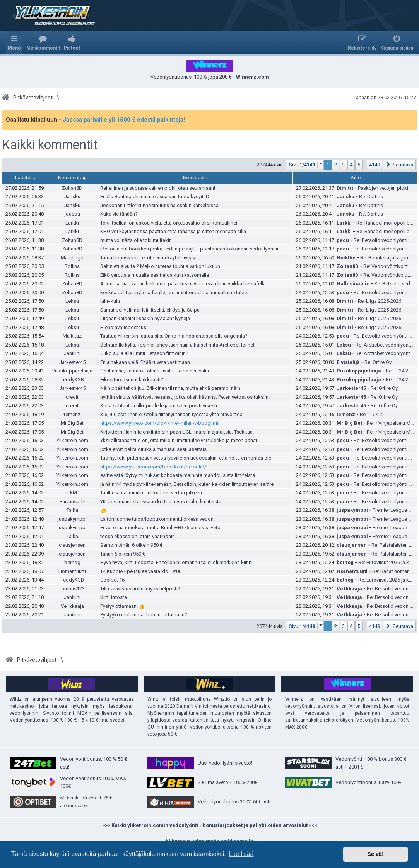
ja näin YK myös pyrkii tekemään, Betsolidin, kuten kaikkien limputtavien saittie (187, 484)
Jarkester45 (72, 362)
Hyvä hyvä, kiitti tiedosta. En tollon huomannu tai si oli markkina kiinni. (177, 562)
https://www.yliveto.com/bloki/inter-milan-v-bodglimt (159, 423)
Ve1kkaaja (349, 589)
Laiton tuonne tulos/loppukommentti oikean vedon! (157, 519)
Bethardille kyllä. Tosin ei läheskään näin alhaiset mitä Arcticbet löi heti (178, 345)
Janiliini (72, 353)
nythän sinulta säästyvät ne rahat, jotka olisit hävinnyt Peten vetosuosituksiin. (185, 397)
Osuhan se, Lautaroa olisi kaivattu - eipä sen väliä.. (156, 371)
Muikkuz (72, 336)
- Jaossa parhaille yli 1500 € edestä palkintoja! (122, 120)
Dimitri (345, 188)
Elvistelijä (348, 362)
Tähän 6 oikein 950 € (123, 554)
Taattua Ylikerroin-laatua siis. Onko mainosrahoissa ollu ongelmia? (174, 336)
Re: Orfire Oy (378, 362)
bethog (72, 562)
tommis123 (72, 589)
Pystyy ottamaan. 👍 (123, 606)
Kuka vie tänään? (119, 214)
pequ (343, 240)
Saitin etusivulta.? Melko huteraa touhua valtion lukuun (160, 266)
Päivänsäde (72, 502)
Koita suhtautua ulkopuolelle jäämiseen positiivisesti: (159, 406)
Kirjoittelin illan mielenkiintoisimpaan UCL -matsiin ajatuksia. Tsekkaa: (177, 432)
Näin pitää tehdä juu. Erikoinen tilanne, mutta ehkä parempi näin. (171, 388)
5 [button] (359, 165)
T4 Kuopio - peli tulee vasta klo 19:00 (141, 571)
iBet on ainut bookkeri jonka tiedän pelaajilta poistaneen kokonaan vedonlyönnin (190, 249)
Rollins (72, 266)
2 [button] (336, 165)
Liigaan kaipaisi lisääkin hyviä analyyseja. (146, 318)
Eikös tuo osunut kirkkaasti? (132, 380)
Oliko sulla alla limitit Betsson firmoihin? (144, 353)
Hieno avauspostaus (123, 327)
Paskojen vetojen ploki (383, 188)
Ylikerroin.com (72, 440)
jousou (72, 214)
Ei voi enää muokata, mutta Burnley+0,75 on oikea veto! (161, 527)
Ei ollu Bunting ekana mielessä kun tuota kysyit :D (155, 196)
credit (72, 397)
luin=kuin (110, 301)
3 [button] (343, 165)
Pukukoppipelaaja (72, 371)
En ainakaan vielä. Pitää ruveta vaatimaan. (146, 362)
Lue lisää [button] (241, 854)
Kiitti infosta (114, 597)
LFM (72, 493)
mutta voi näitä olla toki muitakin (136, 240)
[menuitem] (43, 43)
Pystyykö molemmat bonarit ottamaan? (144, 615)
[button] (305, 165)
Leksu (72, 301)
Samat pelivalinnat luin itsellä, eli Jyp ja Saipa (150, 310)
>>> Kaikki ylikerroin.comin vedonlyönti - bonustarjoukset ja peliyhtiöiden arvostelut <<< (209, 825)
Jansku (72, 196)
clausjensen (72, 545)
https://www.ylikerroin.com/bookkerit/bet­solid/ (153, 467)
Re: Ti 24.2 (397, 371)
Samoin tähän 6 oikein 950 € (131, 545)
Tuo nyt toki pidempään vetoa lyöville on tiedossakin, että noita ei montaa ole (186, 458)
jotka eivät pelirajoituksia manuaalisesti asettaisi (154, 449)
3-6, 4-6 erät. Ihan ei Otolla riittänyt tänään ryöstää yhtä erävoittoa (171, 414)
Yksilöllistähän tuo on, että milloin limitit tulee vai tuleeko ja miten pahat (179, 440)
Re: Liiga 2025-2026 (380, 301)
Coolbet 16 (112, 580)
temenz (72, 414)
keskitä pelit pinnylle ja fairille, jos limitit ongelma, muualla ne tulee (174, 292)
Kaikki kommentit (50, 145)
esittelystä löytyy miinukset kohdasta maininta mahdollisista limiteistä (178, 475)
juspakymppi (352, 510)
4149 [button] (375, 165)
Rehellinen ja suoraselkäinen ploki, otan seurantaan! (158, 188)
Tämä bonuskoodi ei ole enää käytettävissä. (149, 258)
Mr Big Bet (72, 423)
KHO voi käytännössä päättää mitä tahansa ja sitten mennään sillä (173, 231)
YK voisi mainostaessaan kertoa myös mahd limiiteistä (161, 502)
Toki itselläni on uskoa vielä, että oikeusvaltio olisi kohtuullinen (169, 223)
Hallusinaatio (353, 284)
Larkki (72, 223)
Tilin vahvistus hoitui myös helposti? (140, 589)
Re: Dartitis (371, 196)
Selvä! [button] (375, 854)
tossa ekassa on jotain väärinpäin (138, 536)
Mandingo (72, 258)
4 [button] (351, 165)
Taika (72, 510)
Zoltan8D (72, 188)
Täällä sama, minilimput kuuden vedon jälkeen (151, 493)
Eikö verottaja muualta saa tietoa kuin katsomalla (155, 275)
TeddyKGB (72, 380)
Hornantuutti (72, 571)
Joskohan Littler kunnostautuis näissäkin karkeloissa (159, 205)
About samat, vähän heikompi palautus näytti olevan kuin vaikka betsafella (183, 284)
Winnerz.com (252, 77)
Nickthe (346, 258)
